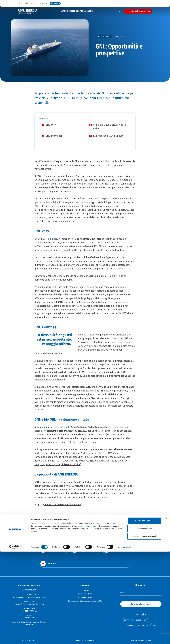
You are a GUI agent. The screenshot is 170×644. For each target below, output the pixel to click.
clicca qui (94, 618)
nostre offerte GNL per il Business (63, 504)
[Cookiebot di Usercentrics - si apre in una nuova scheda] (15, 639)
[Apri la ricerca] (120, 11)
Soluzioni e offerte (85, 594)
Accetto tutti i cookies (144, 613)
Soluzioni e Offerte (27, 4)
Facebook (49, 550)
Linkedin (112, 550)
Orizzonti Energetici (104, 37)
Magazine (55, 4)
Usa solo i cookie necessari (144, 629)
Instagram (81, 550)
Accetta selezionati (144, 621)
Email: (123, 593)
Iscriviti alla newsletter (139, 11)
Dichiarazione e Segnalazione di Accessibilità (85, 601)
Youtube (48, 564)
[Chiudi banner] (166, 611)
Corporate (43, 4)
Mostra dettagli (124, 639)
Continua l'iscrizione (141, 604)
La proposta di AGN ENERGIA (108, 136)
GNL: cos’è (51, 125)
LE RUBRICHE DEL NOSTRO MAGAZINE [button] (77, 11)
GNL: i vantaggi (54, 136)
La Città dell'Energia (85, 597)
